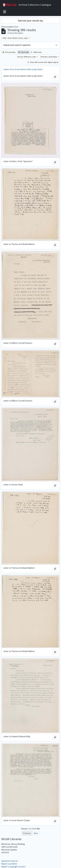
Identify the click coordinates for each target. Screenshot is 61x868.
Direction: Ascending (49, 57)
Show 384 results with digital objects (43, 62)
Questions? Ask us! (10, 861)
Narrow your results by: (31, 21)
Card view (24, 52)
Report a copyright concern (13, 867)
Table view (36, 52)
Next (36, 833)
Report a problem (9, 864)
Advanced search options (17, 45)
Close (16, 27)
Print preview (9, 52)
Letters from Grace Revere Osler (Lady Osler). (23, 69)
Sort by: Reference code (27, 57)
